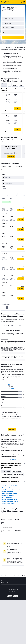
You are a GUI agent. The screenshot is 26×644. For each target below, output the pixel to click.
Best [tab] (10, 84)
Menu (24, 2)
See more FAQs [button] (13, 459)
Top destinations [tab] (15, 478)
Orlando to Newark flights (7, 492)
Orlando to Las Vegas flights (8, 503)
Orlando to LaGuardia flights (8, 495)
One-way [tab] (21, 85)
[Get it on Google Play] (10, 596)
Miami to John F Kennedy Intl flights (9, 494)
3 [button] (13, 308)
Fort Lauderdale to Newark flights (9, 499)
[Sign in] (21, 3)
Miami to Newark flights (7, 497)
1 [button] (7, 308)
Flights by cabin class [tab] (7, 474)
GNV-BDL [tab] (20, 326)
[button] (13, 19)
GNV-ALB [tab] (13, 326)
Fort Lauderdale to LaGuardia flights (10, 486)
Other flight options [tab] (18, 474)
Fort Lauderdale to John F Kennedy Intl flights (12, 490)
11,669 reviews (11, 427)
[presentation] (12, 11)
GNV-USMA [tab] (4, 338)
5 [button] (19, 308)
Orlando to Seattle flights (7, 505)
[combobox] (6, 15)
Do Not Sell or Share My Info (13, 589)
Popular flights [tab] (5, 478)
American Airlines (12, 423)
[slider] (24, 190)
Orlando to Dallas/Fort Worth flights (10, 501)
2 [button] (10, 308)
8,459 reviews (11, 388)
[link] (11, 156)
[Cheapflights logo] (5, 2)
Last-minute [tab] (15, 85)
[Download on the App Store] (16, 596)
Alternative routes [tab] (6, 471)
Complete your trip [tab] (17, 471)
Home (2, 576)
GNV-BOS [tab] (7, 326)
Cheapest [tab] (4, 84)
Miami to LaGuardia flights (7, 488)
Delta (9, 384)
